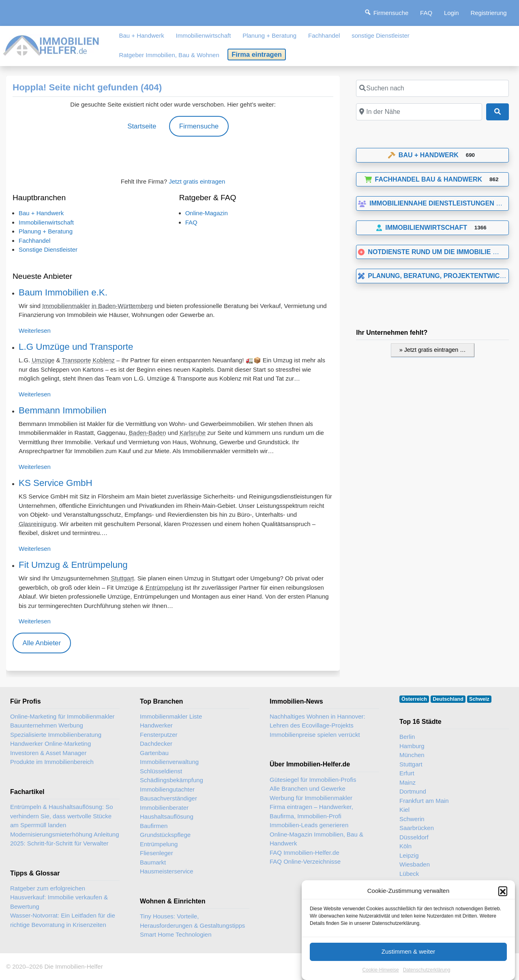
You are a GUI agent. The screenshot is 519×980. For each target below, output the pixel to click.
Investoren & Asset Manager (48, 753)
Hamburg (412, 746)
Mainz (407, 782)
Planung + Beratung (269, 35)
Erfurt (407, 773)
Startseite (142, 126)
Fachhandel (324, 35)
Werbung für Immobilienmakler (311, 798)
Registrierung (488, 13)
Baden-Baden (148, 433)
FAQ (426, 13)
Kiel (404, 810)
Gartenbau (154, 753)
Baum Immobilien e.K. (63, 292)
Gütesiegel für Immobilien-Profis (313, 780)
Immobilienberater (164, 808)
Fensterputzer (159, 735)
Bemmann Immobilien (63, 410)
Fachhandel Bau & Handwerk (424, 179)
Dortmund (413, 791)
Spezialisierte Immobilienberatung (56, 735)
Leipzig (409, 855)
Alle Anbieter (42, 643)
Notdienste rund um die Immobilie (424, 252)
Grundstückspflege (165, 835)
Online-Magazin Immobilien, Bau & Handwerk (316, 839)
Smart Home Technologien (176, 934)
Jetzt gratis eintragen (197, 181)
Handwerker (156, 725)
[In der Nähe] (419, 112)
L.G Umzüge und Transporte (76, 347)
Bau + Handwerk (141, 35)
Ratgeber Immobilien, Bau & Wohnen (169, 55)
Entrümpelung (164, 587)
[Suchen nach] (432, 88)
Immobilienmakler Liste (171, 716)
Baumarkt (153, 862)
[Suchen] (498, 112)
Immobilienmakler (66, 306)
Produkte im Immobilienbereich (52, 762)
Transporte (76, 360)
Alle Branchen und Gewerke (308, 788)
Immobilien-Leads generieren (309, 825)
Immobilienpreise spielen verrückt (315, 735)
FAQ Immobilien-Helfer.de (305, 853)
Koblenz (104, 360)
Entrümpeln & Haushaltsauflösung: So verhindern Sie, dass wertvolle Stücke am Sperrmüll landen (61, 816)
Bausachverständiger (168, 798)
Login (451, 13)
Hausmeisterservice (167, 871)
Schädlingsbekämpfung (172, 780)
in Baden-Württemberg (122, 306)
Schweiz (479, 699)
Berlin (407, 737)
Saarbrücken (417, 828)
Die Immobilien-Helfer (73, 966)
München (412, 755)
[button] (503, 901)
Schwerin (412, 819)
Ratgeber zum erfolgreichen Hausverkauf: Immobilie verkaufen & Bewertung (59, 897)
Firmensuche (199, 126)
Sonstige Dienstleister (48, 249)
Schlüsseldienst (161, 771)
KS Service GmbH (56, 483)
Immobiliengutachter (167, 789)
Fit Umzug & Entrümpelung (73, 565)
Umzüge (43, 360)
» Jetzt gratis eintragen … (433, 350)
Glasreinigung (38, 524)
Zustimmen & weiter (409, 961)
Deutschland (448, 699)
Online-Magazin (207, 213)
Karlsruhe (193, 433)
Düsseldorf (414, 837)
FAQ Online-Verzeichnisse (305, 861)
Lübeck (409, 874)
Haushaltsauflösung (167, 816)
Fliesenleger (157, 853)
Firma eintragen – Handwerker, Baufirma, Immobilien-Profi (311, 811)
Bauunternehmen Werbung (47, 725)
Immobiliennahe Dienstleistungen (426, 203)
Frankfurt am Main (424, 801)
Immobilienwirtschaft (204, 35)
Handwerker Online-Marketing (50, 744)
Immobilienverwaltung (169, 762)
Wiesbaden (415, 864)
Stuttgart (123, 578)
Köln (405, 846)
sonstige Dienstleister (381, 35)
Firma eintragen (257, 54)
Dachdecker (156, 744)
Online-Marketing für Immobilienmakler (62, 716)
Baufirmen (154, 826)
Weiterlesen (35, 331)
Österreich (414, 699)
